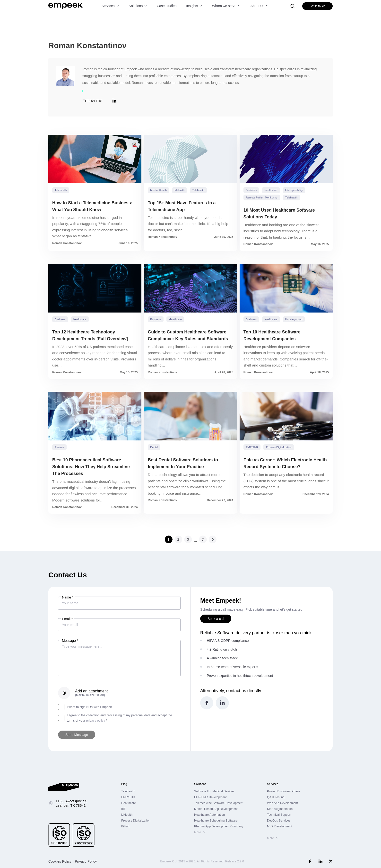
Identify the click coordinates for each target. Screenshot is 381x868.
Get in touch (317, 6)
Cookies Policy (60, 861)
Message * (70, 641)
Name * (68, 597)
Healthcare (271, 190)
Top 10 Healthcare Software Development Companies (272, 335)
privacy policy (95, 720)
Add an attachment (91, 693)
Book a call (216, 619)
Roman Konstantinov (67, 243)
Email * (67, 619)
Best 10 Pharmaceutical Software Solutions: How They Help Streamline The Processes (91, 467)
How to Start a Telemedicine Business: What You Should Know (92, 206)
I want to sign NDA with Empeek (85, 707)
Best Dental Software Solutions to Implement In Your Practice (183, 463)
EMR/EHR (252, 447)
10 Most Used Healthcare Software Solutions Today (279, 214)
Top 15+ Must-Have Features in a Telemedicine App (182, 206)
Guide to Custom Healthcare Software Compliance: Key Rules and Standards (188, 335)
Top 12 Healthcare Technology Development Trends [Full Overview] (90, 335)
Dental (154, 447)
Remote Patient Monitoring (262, 197)
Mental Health (158, 190)
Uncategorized (294, 319)
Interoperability (294, 190)
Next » (213, 539)
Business (251, 190)
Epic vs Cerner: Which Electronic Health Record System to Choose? (285, 463)
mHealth (179, 190)
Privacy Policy (86, 861)
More (198, 832)
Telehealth (61, 190)
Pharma (59, 447)
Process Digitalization (279, 447)
